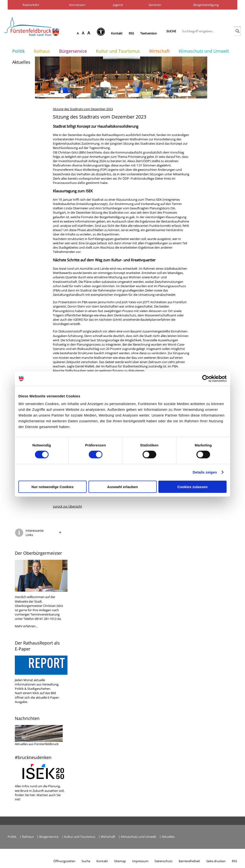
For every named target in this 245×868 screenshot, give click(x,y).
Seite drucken (216, 861)
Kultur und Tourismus (118, 51)
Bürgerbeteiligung (206, 5)
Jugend (118, 5)
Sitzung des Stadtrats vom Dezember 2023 (83, 109)
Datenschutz (164, 861)
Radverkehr (31, 5)
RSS (131, 33)
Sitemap (120, 861)
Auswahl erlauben (122, 487)
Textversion (149, 33)
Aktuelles (21, 62)
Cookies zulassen (193, 487)
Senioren (155, 5)
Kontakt (117, 33)
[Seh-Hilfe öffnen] (102, 33)
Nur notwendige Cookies (53, 487)
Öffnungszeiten (64, 861)
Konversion (77, 5)
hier (32, 795)
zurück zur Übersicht (67, 506)
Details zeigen (205, 472)
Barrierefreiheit (189, 861)
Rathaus (42, 51)
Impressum (140, 861)
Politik (18, 51)
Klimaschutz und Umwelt (204, 51)
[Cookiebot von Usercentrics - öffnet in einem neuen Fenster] (206, 379)
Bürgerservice (73, 51)
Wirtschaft (159, 51)
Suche (171, 31)
